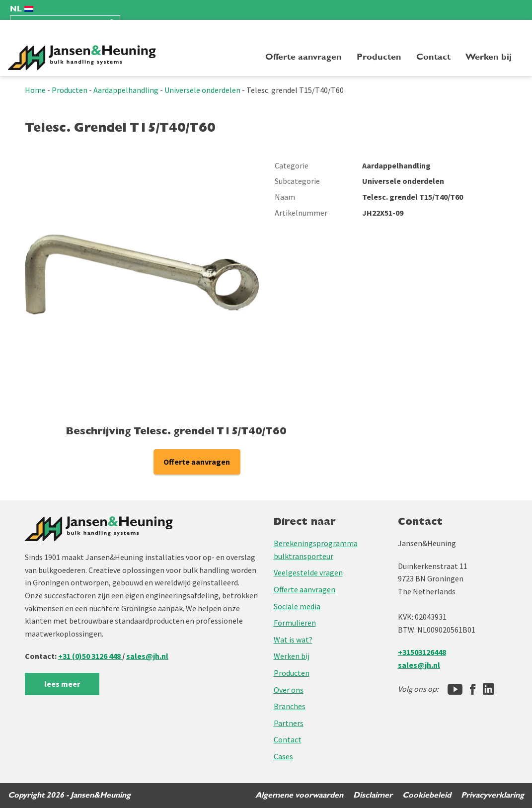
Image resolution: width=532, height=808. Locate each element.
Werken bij (489, 57)
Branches (290, 706)
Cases (283, 756)
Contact (433, 57)
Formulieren (295, 623)
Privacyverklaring (493, 795)
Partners (289, 723)
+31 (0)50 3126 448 (90, 656)
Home (35, 90)
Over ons (289, 690)
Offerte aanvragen (304, 57)
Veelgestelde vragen (308, 572)
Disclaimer (373, 795)
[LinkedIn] (489, 689)
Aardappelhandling (126, 90)
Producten (379, 57)
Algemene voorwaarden (299, 795)
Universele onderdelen (202, 90)
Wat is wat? (293, 640)
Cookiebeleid (427, 795)
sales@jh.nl (147, 656)
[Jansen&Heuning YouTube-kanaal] (455, 689)
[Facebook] (473, 689)
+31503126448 (422, 652)
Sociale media (297, 606)
